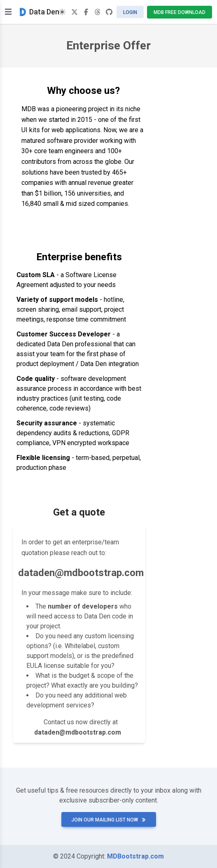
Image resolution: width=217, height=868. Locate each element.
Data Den (40, 12)
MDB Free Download (180, 12)
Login (130, 12)
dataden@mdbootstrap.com (81, 573)
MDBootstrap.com (135, 856)
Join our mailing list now (109, 820)
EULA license (45, 666)
